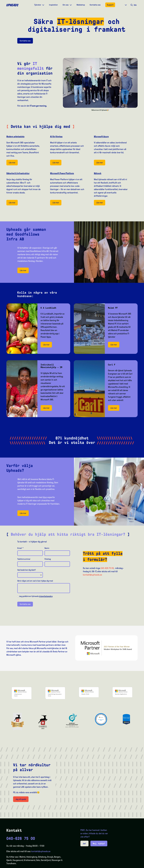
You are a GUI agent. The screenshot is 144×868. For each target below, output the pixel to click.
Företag (48, 559)
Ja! (84, 843)
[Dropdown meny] (43, 5)
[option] (133, 866)
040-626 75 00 (107, 568)
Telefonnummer (24, 559)
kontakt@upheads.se (92, 575)
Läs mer (12, 163)
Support (110, 5)
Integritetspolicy (46, 596)
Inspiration (53, 5)
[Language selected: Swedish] (136, 866)
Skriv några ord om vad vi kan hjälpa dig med (35, 581)
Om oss (66, 5)
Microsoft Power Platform (62, 173)
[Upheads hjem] (12, 5)
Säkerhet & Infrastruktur (18, 173)
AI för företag (56, 137)
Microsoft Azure (101, 137)
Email (20, 548)
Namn (47, 548)
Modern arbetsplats (15, 137)
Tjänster (38, 5)
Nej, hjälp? (99, 843)
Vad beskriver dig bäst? (27, 570)
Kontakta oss (95, 5)
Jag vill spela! (21, 799)
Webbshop (81, 5)
